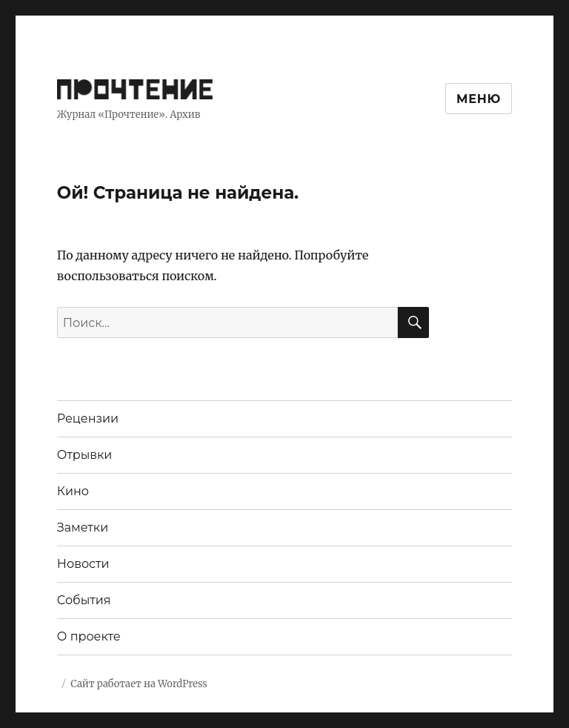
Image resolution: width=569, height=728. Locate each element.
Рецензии (88, 418)
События (84, 600)
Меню (479, 99)
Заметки (83, 527)
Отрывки (85, 455)
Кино (73, 491)
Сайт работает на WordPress (139, 684)
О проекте (89, 636)
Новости (83, 564)
